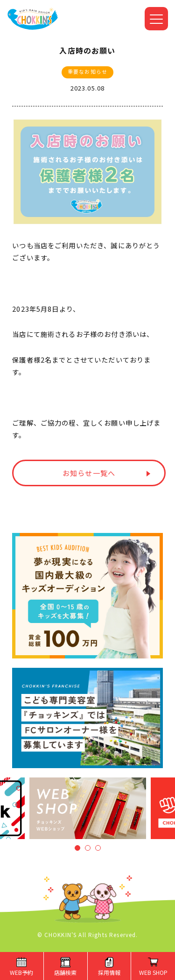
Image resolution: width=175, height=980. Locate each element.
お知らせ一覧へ (89, 473)
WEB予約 (21, 972)
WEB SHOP (153, 972)
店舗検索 (65, 972)
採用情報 (109, 972)
